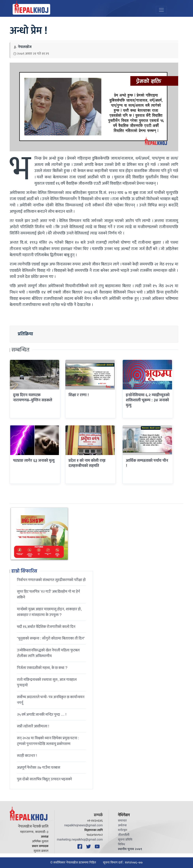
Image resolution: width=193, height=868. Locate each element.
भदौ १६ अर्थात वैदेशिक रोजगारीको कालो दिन (46, 627)
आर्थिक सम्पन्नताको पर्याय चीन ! (147, 463)
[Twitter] (89, 846)
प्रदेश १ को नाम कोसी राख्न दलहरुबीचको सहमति (87, 463)
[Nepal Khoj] (31, 9)
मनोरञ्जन (123, 830)
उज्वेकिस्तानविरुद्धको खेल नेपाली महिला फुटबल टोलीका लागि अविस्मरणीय (48, 653)
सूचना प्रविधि (125, 840)
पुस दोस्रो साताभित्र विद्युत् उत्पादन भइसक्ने (44, 779)
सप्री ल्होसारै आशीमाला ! (33, 726)
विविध (121, 844)
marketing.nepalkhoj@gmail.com (80, 840)
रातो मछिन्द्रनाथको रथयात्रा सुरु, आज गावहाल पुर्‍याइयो (47, 682)
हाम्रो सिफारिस (24, 571)
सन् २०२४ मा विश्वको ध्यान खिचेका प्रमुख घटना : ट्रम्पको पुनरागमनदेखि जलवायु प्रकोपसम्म (48, 741)
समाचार (122, 821)
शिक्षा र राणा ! (79, 395)
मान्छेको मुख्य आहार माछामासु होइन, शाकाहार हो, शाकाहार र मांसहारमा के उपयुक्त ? (49, 612)
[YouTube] (98, 846)
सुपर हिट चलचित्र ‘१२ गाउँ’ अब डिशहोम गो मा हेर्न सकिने (48, 594)
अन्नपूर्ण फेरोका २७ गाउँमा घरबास (39, 767)
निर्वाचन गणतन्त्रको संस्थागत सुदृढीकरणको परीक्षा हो (51, 580)
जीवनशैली (124, 835)
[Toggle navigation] (161, 10)
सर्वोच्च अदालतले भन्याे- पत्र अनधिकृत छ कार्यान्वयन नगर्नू (51, 700)
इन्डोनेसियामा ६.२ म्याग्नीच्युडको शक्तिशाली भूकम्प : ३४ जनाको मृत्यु (148, 400)
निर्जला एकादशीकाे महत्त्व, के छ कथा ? (42, 668)
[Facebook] (80, 846)
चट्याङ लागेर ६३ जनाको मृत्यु (34, 461)
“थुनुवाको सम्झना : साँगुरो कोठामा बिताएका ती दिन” (51, 638)
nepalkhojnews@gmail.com (83, 825)
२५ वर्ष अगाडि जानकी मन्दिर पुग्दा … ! (42, 715)
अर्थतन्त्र (122, 825)
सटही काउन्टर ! (27, 756)
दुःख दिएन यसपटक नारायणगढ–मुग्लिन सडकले (33, 398)
